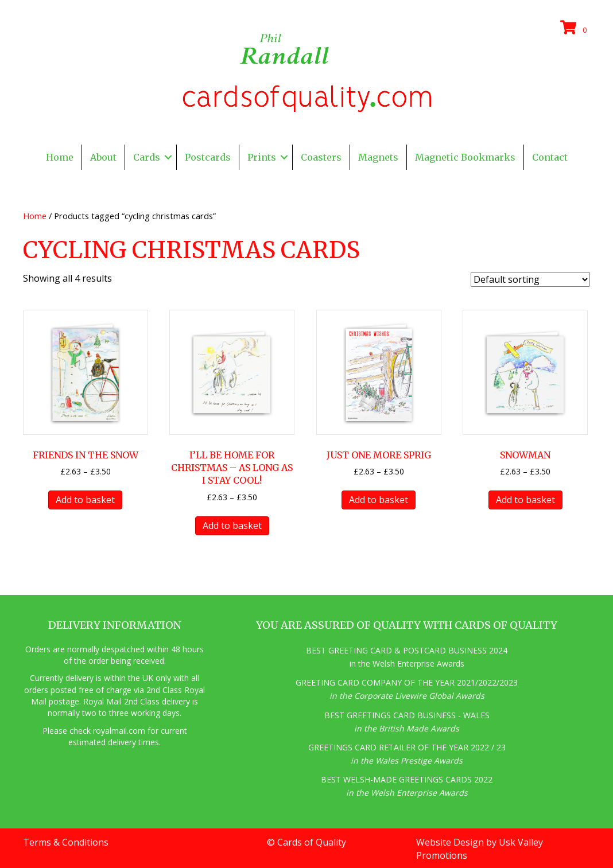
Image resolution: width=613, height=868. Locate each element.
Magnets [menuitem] (378, 157)
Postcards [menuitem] (208, 157)
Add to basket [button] (85, 500)
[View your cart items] (575, 28)
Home (35, 216)
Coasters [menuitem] (321, 157)
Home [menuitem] (60, 157)
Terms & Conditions (66, 842)
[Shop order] (530, 279)
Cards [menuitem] (147, 157)
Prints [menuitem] (262, 157)
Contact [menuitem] (550, 157)
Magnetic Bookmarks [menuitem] (465, 157)
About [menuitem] (103, 157)
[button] (168, 157)
